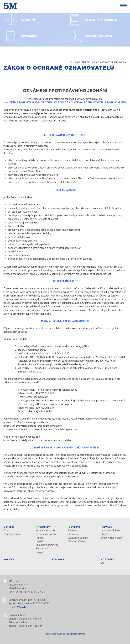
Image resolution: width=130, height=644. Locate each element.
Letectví (73, 530)
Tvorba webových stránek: (58, 634)
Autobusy (74, 534)
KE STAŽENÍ (108, 559)
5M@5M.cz (22, 607)
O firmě (9, 527)
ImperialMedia (78, 634)
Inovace (106, 527)
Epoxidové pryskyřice (47, 545)
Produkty (43, 527)
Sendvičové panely (46, 534)
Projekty (105, 534)
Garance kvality (12, 534)
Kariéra (9, 559)
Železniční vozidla (78, 538)
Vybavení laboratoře (112, 538)
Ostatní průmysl (77, 541)
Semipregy (42, 549)
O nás (7, 530)
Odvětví (74, 527)
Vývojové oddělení (110, 530)
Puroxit (40, 538)
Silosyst (40, 552)
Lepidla (40, 541)
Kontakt (58, 559)
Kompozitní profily (46, 530)
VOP (103, 563)
